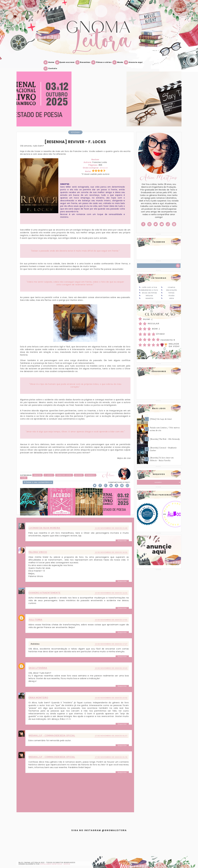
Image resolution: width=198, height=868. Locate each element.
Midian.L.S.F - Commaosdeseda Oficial (52, 735)
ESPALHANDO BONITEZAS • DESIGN (55, 864)
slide (24, 478)
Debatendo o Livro (149, 290)
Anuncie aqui (134, 62)
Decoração (172, 290)
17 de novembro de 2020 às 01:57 (111, 736)
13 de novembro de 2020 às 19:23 (111, 668)
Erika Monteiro (38, 698)
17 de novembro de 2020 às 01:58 (111, 757)
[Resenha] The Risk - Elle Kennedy (165, 439)
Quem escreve (65, 62)
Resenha (149, 298)
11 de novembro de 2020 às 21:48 (111, 528)
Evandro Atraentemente (45, 593)
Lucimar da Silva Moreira (44, 528)
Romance (90, 475)
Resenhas (83, 62)
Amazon (104, 168)
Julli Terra (35, 620)
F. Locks (49, 475)
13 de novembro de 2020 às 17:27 (111, 644)
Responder (122, 541)
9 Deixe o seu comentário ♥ (38, 482)
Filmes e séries (102, 62)
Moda (118, 62)
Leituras (149, 295)
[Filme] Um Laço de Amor (161, 419)
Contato (51, 69)
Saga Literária (38, 668)
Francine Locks (64, 475)
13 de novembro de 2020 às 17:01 (111, 620)
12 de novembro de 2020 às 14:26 (111, 552)
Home (49, 62)
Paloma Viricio (38, 552)
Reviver (79, 475)
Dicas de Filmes (149, 293)
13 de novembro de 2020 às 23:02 (111, 698)
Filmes (172, 293)
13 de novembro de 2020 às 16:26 (111, 593)
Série (172, 298)
